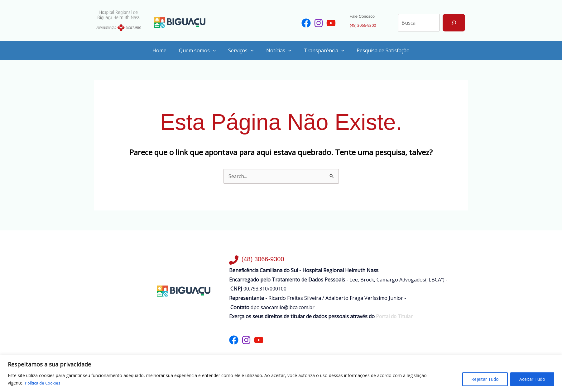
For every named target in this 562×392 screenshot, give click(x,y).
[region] (281, 373)
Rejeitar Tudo (485, 379)
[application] (217, 50)
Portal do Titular (395, 316)
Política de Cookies (44, 383)
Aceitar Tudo (532, 379)
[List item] (306, 23)
